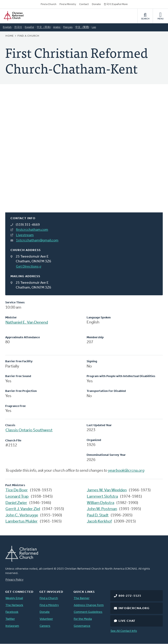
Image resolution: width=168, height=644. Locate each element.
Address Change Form (89, 605)
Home (10, 36)
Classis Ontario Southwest (29, 430)
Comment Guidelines (88, 612)
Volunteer (46, 619)
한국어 (18, 27)
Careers (45, 626)
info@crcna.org (134, 608)
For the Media (83, 619)
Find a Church (49, 4)
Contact (84, 4)
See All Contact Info (124, 631)
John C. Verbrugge (22, 515)
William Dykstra (101, 503)
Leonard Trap (17, 497)
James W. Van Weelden (107, 490)
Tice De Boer (17, 490)
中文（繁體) (82, 27)
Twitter (10, 619)
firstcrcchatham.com (32, 230)
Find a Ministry (68, 4)
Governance (82, 626)
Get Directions (27, 267)
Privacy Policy (14, 580)
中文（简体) (44, 27)
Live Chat (127, 621)
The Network (14, 605)
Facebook (12, 612)
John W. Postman (102, 509)
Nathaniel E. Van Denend (27, 323)
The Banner (82, 598)
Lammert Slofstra (102, 497)
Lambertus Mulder (22, 522)
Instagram (12, 626)
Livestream (25, 235)
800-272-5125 (130, 596)
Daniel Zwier (16, 503)
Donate (96, 4)
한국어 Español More (116, 4)
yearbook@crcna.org (126, 471)
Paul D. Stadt (98, 515)
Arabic (57, 27)
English (7, 27)
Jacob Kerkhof (99, 522)
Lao (94, 27)
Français (68, 27)
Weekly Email (14, 598)
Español (29, 27)
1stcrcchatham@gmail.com (37, 241)
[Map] (84, 154)
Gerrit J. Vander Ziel (23, 509)
